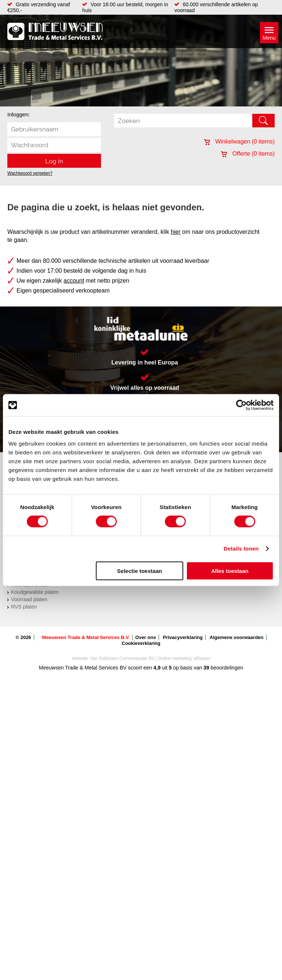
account (74, 281)
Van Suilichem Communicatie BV (122, 658)
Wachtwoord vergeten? (30, 173)
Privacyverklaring (183, 637)
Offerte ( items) (248, 154)
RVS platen (24, 607)
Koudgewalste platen (35, 592)
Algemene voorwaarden (237, 637)
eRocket (202, 658)
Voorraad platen (29, 599)
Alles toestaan (230, 571)
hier (176, 232)
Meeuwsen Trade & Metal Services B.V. (86, 637)
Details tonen (241, 549)
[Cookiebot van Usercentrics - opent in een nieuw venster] (241, 405)
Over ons (145, 637)
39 (206, 668)
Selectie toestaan (140, 571)
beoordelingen (226, 668)
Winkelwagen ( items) (239, 141)
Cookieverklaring (141, 643)
